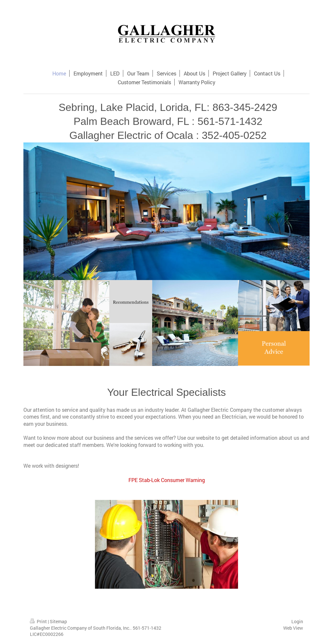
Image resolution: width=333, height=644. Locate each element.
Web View (293, 628)
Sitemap (58, 621)
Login (297, 621)
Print (39, 621)
